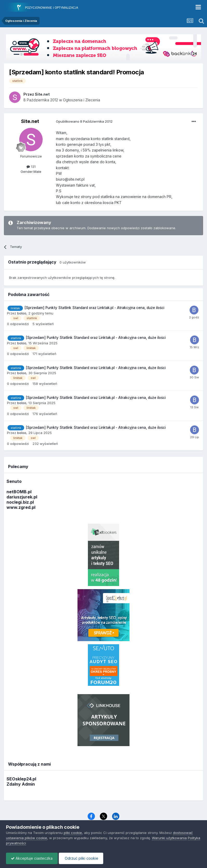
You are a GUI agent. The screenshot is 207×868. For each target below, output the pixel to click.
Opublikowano (84, 121)
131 (31, 167)
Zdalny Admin (21, 784)
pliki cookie (73, 833)
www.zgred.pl (21, 507)
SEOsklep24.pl (21, 779)
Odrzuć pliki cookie (82, 858)
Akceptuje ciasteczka (32, 858)
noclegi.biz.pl (20, 502)
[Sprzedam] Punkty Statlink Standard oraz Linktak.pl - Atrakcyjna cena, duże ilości (94, 308)
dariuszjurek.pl (22, 497)
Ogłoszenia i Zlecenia (82, 100)
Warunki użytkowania (169, 838)
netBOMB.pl (19, 492)
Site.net (30, 121)
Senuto (14, 481)
